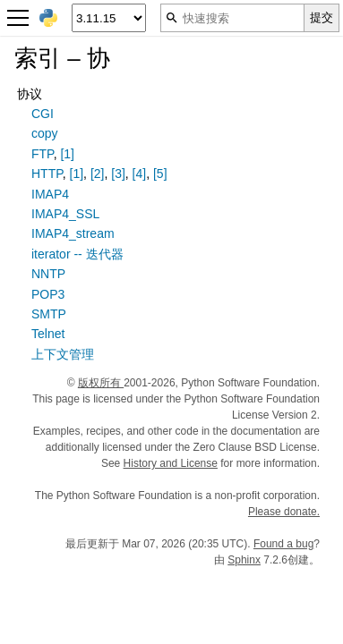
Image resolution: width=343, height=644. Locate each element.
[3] (118, 174)
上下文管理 (63, 354)
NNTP (48, 274)
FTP (43, 154)
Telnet (48, 334)
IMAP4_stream (73, 233)
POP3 (48, 294)
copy (45, 133)
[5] (160, 174)
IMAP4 (50, 194)
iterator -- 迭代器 (77, 254)
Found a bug (283, 544)
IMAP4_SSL (65, 214)
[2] (98, 174)
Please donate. (284, 512)
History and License (171, 463)
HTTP (47, 174)
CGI (43, 114)
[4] (140, 174)
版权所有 (101, 383)
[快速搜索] (232, 18)
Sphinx (244, 560)
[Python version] (109, 18)
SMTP (49, 314)
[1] (67, 154)
